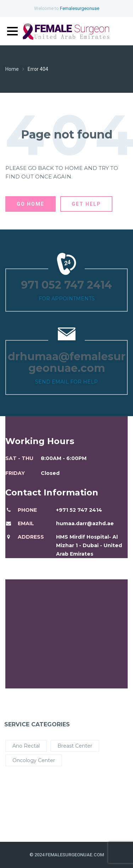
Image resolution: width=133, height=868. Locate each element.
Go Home (31, 204)
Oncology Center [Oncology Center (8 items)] (34, 760)
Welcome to (67, 8)
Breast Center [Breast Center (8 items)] (75, 746)
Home (12, 69)
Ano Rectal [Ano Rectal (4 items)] (26, 746)
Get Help (86, 204)
